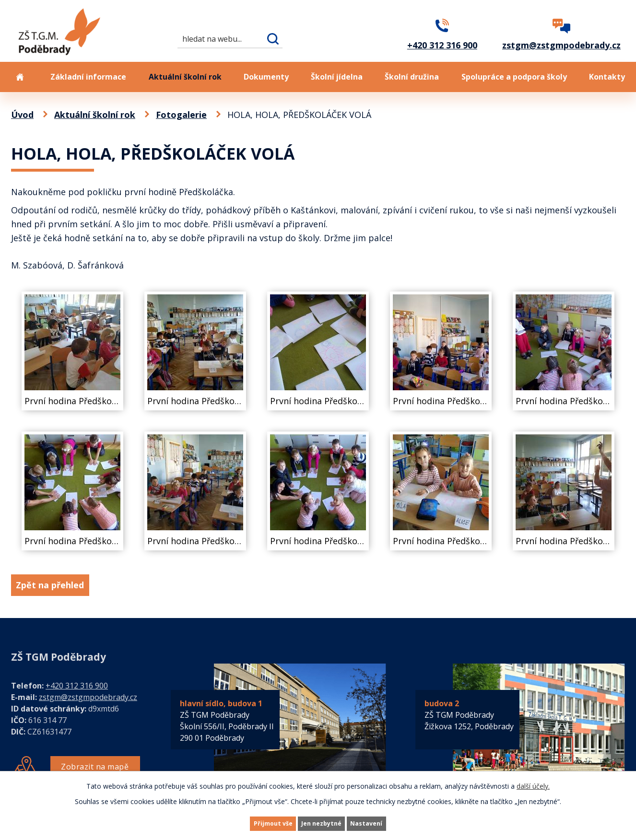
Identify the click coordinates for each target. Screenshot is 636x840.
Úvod (20, 77)
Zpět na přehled (58, 585)
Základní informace (88, 77)
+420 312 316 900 (77, 686)
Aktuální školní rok (185, 77)
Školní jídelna (337, 77)
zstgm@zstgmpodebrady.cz (88, 697)
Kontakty (607, 77)
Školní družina (412, 77)
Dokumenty (266, 77)
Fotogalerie (181, 115)
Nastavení (385, 822)
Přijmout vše (256, 822)
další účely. (533, 784)
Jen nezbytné (322, 822)
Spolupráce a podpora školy (514, 77)
